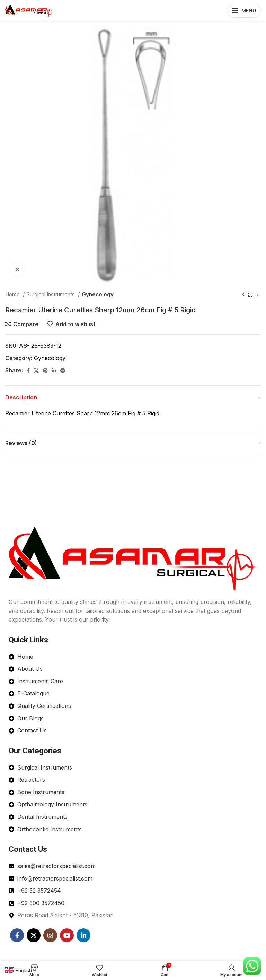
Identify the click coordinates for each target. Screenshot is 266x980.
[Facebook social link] (28, 371)
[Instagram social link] (50, 935)
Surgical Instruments (51, 294)
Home (13, 294)
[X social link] (36, 371)
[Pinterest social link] (45, 371)
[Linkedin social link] (54, 371)
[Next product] (257, 295)
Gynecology (98, 294)
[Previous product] (243, 295)
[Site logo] (29, 10)
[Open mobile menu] (244, 10)
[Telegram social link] (63, 371)
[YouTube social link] (67, 935)
